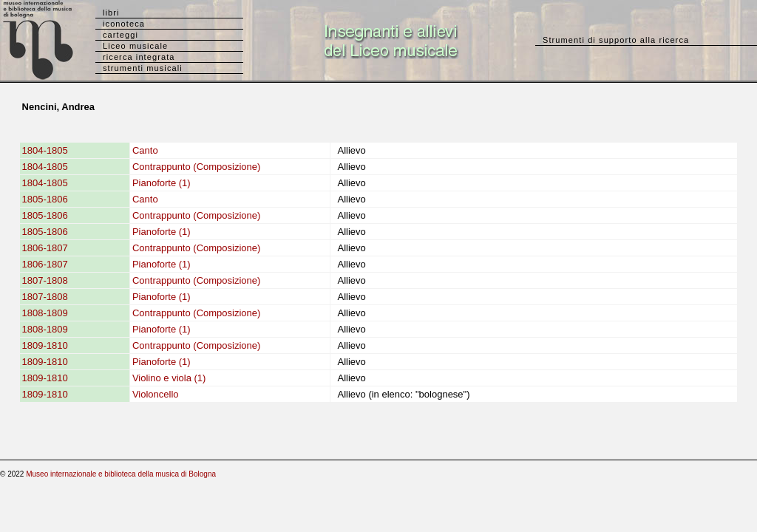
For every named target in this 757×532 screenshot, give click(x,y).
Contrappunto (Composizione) (196, 167)
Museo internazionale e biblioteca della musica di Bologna (121, 474)
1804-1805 (45, 150)
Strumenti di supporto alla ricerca (616, 40)
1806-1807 (45, 248)
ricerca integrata (139, 57)
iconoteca (124, 24)
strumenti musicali (143, 68)
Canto (145, 150)
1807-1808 (45, 280)
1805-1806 (45, 199)
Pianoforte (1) (162, 183)
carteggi (120, 35)
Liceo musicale (135, 46)
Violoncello (156, 394)
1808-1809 (45, 313)
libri (111, 13)
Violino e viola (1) (169, 378)
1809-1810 (45, 345)
